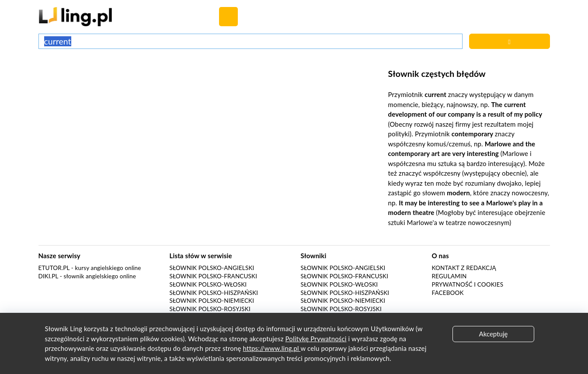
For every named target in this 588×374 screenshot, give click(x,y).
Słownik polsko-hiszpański (214, 293)
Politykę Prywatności (316, 339)
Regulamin (449, 276)
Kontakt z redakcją (464, 268)
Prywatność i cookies (468, 284)
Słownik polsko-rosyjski (210, 309)
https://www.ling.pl (272, 348)
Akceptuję (494, 334)
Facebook (448, 293)
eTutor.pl (54, 268)
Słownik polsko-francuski (214, 276)
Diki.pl (49, 276)
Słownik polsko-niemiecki (212, 301)
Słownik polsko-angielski (212, 268)
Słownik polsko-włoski (208, 284)
